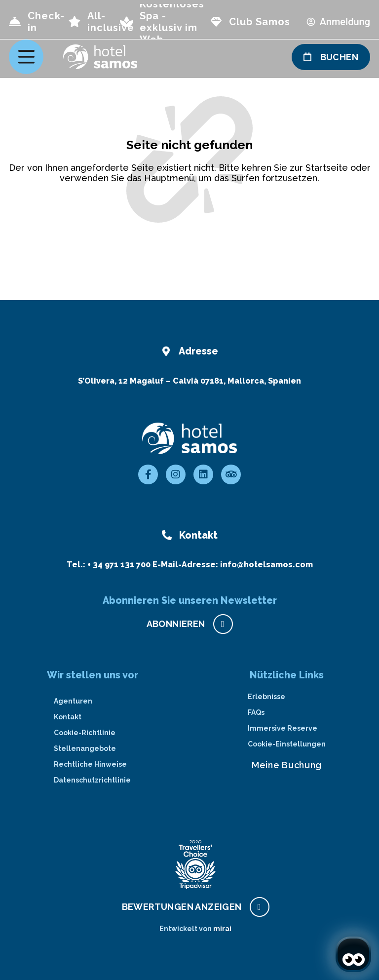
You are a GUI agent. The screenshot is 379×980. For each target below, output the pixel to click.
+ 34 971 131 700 (119, 565)
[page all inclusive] (75, 22)
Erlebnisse (266, 697)
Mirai (222, 929)
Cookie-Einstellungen (287, 744)
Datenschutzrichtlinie (92, 780)
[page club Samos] (216, 22)
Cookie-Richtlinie (85, 733)
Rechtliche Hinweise (90, 764)
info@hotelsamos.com (266, 565)
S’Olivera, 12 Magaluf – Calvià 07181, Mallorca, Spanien (189, 381)
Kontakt (68, 717)
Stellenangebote (85, 748)
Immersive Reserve (283, 728)
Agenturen (73, 701)
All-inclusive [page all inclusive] (111, 22)
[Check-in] (15, 22)
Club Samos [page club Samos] (260, 22)
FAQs (256, 712)
